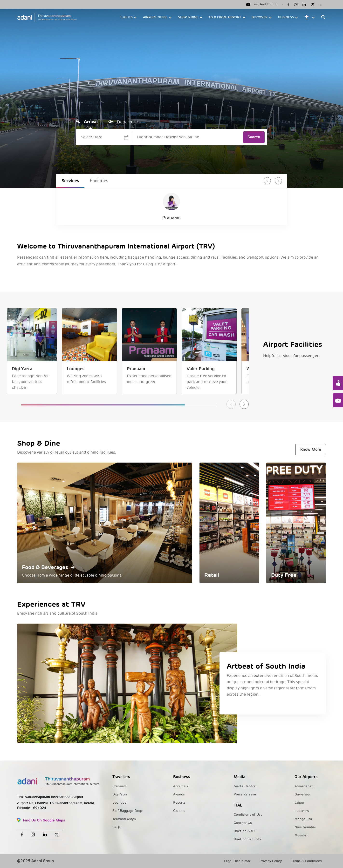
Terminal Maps (124, 819)
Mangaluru (303, 819)
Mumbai (301, 835)
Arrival (87, 122)
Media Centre (245, 786)
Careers (179, 811)
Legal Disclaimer (237, 861)
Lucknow (302, 811)
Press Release (245, 794)
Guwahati (302, 794)
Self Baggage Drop (127, 811)
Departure (123, 122)
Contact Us (243, 823)
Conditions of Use (248, 815)
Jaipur (299, 803)
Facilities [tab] (99, 181)
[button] (128, 17)
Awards (179, 794)
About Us (181, 786)
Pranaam (120, 786)
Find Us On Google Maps (41, 820)
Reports (179, 803)
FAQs (117, 827)
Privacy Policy (271, 861)
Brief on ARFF (245, 831)
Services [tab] (70, 181)
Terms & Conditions (306, 861)
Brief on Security (247, 839)
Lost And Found (261, 4)
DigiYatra (120, 794)
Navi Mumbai (305, 827)
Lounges (119, 803)
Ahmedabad (304, 786)
